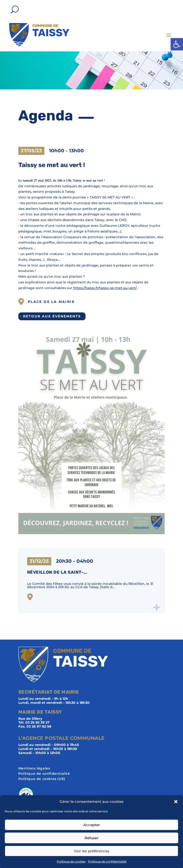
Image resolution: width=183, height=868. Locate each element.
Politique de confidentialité (107, 861)
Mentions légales (34, 769)
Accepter (92, 825)
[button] (177, 44)
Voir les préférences (92, 851)
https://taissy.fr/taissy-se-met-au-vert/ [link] (105, 288)
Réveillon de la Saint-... (57, 572)
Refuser (91, 838)
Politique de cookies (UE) (42, 779)
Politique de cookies (71, 861)
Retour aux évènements (52, 316)
